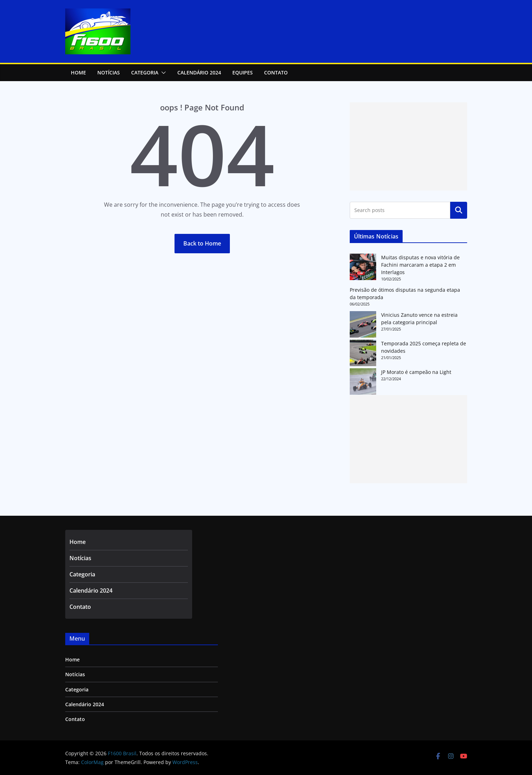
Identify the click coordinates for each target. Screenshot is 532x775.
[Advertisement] (408, 146)
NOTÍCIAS (109, 72)
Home (78, 72)
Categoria (145, 72)
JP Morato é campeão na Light (416, 372)
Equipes (243, 72)
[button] (162, 73)
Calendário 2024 (199, 72)
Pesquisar (459, 210)
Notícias (80, 558)
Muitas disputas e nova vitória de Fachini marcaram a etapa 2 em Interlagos (420, 265)
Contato (276, 72)
